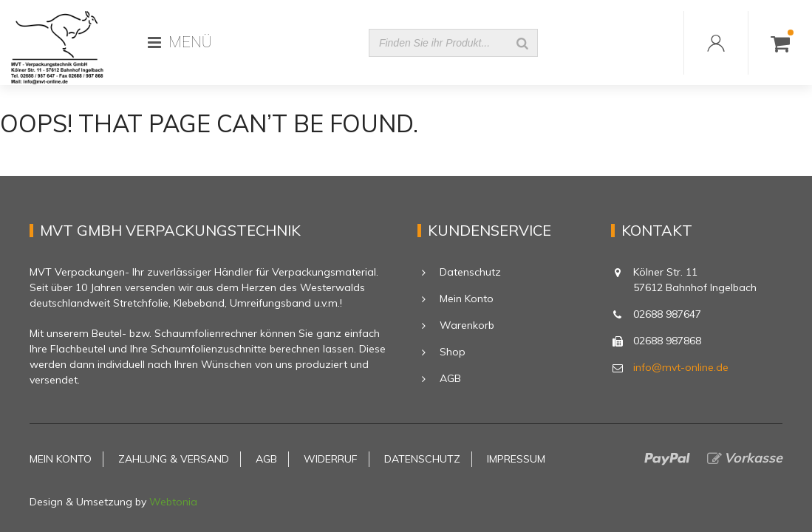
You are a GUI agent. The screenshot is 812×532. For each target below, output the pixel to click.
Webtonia (173, 502)
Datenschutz (470, 272)
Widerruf (331, 459)
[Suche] (522, 43)
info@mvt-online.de (681, 367)
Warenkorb (467, 325)
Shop (453, 352)
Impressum (516, 459)
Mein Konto (467, 299)
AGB (450, 378)
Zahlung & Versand (174, 459)
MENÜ (180, 42)
